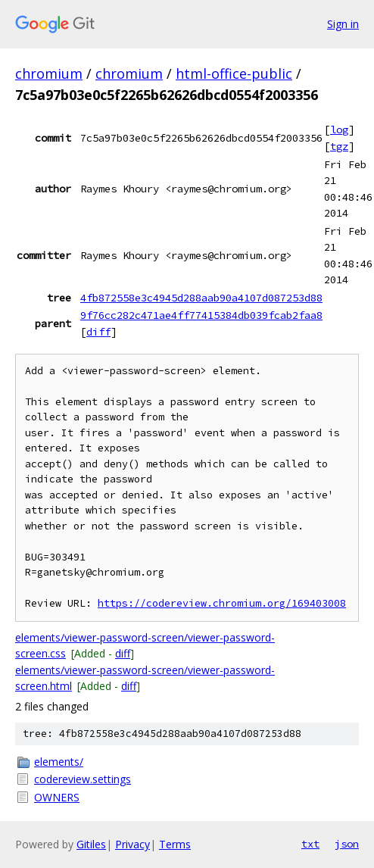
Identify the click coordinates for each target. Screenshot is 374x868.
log (339, 130)
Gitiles (91, 844)
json (347, 844)
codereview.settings (83, 779)
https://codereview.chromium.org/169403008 (222, 603)
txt (310, 844)
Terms (175, 844)
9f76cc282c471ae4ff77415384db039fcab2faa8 (201, 315)
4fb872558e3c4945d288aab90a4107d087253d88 (201, 298)
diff (98, 332)
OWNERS (57, 797)
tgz (339, 146)
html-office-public (234, 73)
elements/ (59, 762)
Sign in (343, 24)
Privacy (132, 844)
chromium (49, 73)
